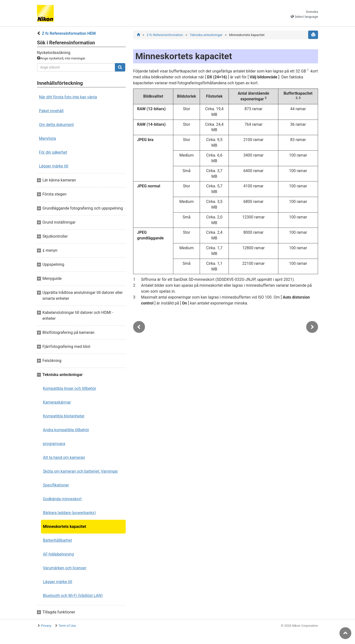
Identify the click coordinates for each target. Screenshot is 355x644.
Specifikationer (56, 485)
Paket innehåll (51, 111)
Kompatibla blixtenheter (64, 416)
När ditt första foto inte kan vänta (68, 97)
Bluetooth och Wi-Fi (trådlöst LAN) (73, 596)
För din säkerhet (53, 152)
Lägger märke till (54, 166)
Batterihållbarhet (57, 540)
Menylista (47, 138)
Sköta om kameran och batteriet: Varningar (80, 471)
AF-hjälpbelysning (58, 554)
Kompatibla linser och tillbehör (70, 388)
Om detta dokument (56, 125)
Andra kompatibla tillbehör (66, 430)
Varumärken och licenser (65, 568)
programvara (54, 444)
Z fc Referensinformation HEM (69, 33)
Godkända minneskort (62, 499)
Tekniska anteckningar (206, 35)
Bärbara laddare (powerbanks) (69, 513)
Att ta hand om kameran (64, 457)
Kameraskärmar (57, 402)
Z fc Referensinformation (165, 35)
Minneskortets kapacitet (64, 527)
